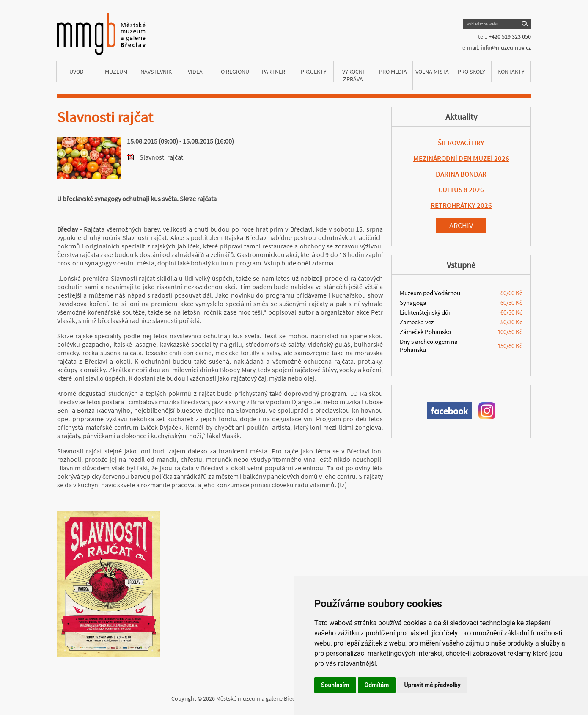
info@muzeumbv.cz (506, 47)
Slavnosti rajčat (161, 157)
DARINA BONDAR (461, 174)
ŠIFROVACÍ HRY (461, 143)
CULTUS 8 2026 (461, 190)
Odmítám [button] (377, 685)
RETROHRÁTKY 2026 (461, 205)
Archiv (461, 225)
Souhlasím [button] (335, 685)
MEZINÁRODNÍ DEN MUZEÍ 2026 (461, 158)
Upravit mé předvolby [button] (432, 685)
